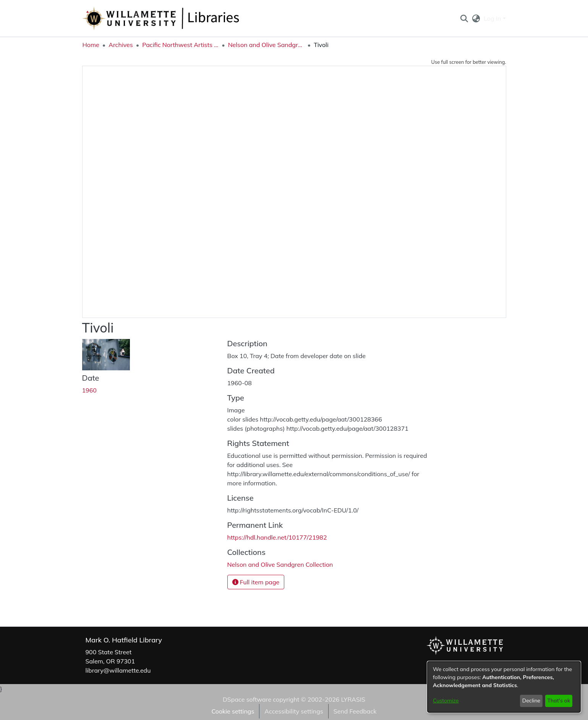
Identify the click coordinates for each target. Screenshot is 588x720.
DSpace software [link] (247, 699)
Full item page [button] (256, 582)
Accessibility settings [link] (294, 711)
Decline (531, 701)
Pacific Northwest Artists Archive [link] (180, 45)
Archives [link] (121, 45)
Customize (446, 701)
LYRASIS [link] (353, 699)
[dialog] (504, 687)
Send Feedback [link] (355, 711)
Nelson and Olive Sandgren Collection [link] (266, 45)
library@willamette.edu (118, 670)
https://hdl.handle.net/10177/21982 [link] (277, 537)
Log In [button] (493, 18)
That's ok (559, 701)
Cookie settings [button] (233, 711)
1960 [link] (89, 390)
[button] (464, 18)
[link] (280, 564)
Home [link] (91, 45)
